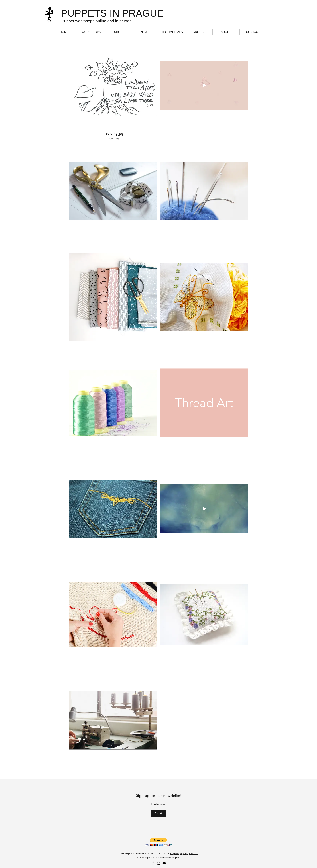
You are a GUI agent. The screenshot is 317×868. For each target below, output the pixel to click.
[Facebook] (153, 863)
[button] (158, 842)
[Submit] (158, 813)
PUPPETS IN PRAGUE (112, 13)
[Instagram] (159, 863)
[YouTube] (164, 863)
